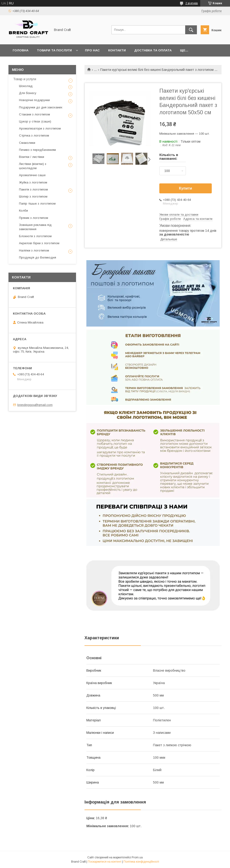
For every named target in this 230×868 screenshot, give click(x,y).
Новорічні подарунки (34, 100)
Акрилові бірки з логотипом (39, 243)
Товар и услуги (25, 79)
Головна (21, 50)
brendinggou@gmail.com (35, 405)
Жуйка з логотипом (33, 182)
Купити (186, 188)
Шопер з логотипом (33, 196)
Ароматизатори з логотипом (40, 128)
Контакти (117, 50)
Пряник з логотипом (34, 218)
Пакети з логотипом (33, 189)
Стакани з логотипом (34, 114)
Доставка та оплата (153, 50)
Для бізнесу (28, 93)
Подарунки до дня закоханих (41, 107)
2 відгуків (192, 3)
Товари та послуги (54, 50)
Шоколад (26, 86)
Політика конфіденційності (141, 862)
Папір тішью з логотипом (37, 204)
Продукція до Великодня (38, 257)
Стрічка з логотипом (34, 135)
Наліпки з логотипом (34, 250)
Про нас (92, 50)
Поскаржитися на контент (105, 862)
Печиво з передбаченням (37, 150)
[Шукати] (191, 30)
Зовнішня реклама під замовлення (35, 227)
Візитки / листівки (32, 157)
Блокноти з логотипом (35, 236)
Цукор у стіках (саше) (35, 121)
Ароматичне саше (32, 175)
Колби (23, 211)
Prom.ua (137, 857)
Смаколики (27, 143)
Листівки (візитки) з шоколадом (33, 166)
